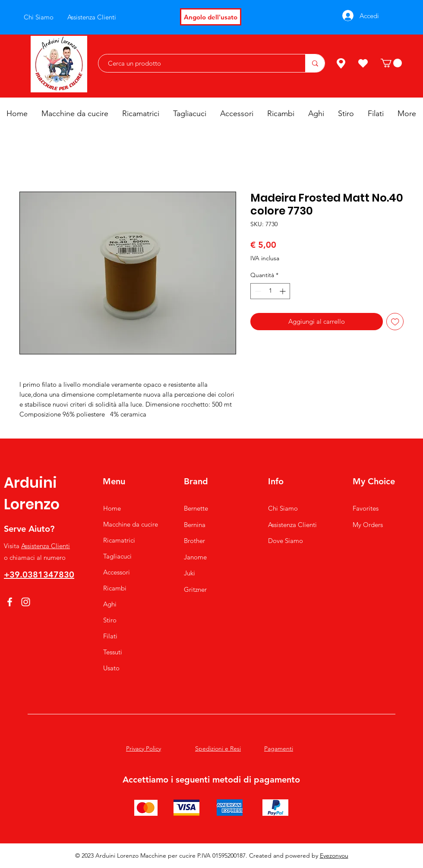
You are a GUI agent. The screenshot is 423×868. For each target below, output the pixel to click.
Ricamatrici (119, 540)
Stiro (110, 620)
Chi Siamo (283, 508)
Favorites (366, 508)
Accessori (117, 572)
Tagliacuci (117, 556)
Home (112, 508)
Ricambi (115, 588)
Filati (110, 636)
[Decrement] (257, 291)
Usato (111, 668)
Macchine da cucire (131, 524)
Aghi (110, 604)
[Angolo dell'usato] (211, 17)
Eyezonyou (334, 855)
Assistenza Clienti (46, 546)
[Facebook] (10, 602)
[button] (391, 63)
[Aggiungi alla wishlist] (395, 322)
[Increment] (283, 291)
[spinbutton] (270, 291)
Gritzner (195, 589)
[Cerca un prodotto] (197, 63)
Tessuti (113, 652)
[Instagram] (26, 602)
